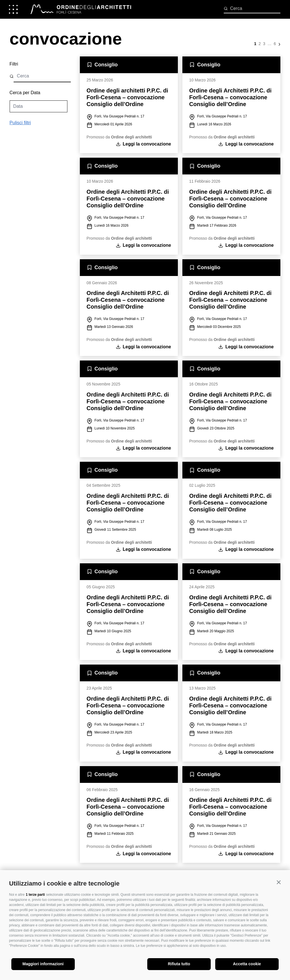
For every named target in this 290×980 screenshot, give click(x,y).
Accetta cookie (247, 964)
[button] (279, 882)
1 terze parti (35, 895)
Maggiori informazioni (43, 964)
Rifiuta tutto (179, 964)
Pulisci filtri (20, 125)
